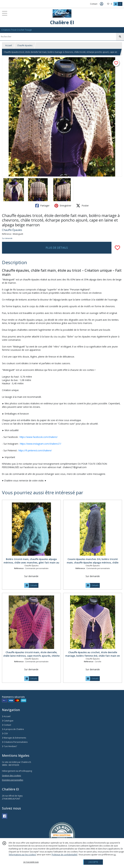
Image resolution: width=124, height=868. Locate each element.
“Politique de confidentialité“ (64, 855)
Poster (82, 206)
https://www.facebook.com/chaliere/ (39, 437)
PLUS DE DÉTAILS (57, 248)
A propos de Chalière (13, 729)
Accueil (9, 45)
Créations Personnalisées (15, 742)
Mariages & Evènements (14, 738)
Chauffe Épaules (12, 230)
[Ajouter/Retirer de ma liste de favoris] (117, 248)
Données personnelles (13, 780)
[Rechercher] (120, 37)
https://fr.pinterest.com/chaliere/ (35, 450)
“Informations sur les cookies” (22, 855)
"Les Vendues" (10, 746)
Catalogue (8, 721)
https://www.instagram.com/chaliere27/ (41, 444)
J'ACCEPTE (93, 862)
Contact (94, 4)
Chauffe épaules (25, 45)
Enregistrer (63, 206)
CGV (5, 733)
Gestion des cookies (11, 776)
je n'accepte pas (31, 862)
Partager (42, 206)
